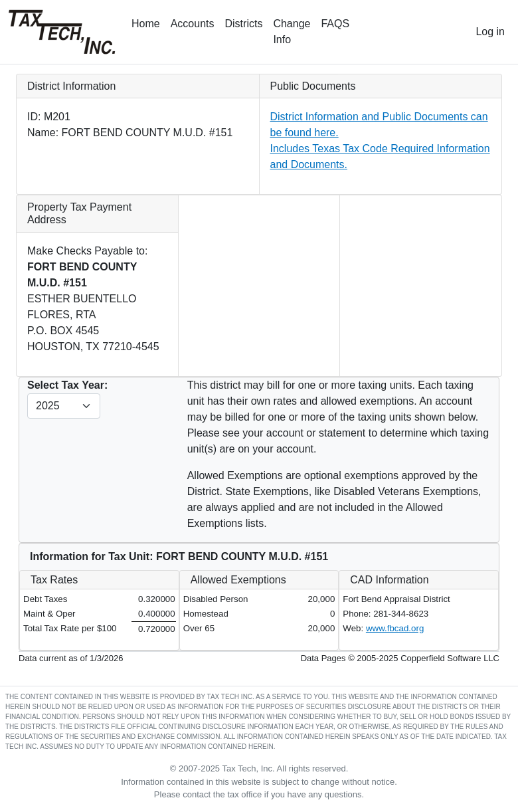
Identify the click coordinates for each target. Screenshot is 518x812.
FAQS (335, 24)
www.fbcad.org (395, 628)
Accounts (193, 24)
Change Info (292, 32)
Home (146, 24)
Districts (244, 24)
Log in (490, 32)
